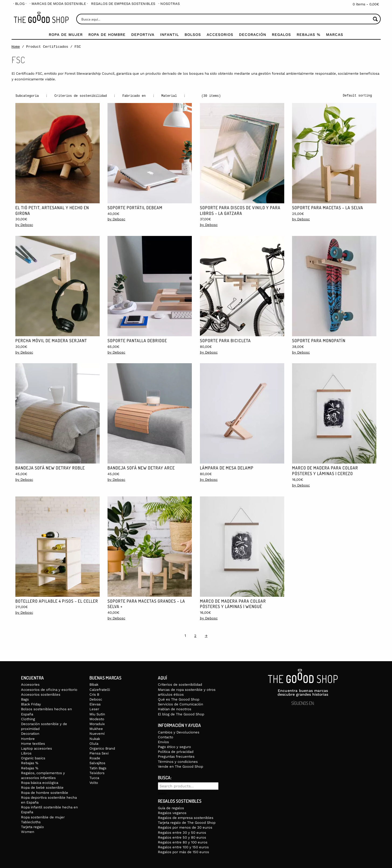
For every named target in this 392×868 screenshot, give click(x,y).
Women (28, 831)
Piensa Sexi (99, 753)
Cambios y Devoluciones (179, 732)
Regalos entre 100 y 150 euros (183, 847)
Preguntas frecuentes (176, 756)
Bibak (94, 684)
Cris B (94, 694)
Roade (95, 758)
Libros (26, 753)
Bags (25, 699)
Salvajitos (97, 763)
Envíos (163, 742)
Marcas (335, 35)
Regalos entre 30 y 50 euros (182, 832)
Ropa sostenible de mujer (43, 817)
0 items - (366, 4)
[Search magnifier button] (375, 19)
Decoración (253, 35)
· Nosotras (169, 4)
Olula (94, 743)
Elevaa (95, 704)
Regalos (281, 35)
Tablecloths (31, 822)
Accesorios (220, 35)
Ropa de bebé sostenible (42, 787)
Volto (94, 782)
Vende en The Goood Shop (181, 766)
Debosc (96, 699)
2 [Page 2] (195, 635)
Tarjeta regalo (32, 827)
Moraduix (97, 724)
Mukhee (96, 728)
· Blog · (20, 4)
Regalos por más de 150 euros (183, 852)
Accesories (30, 684)
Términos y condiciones (178, 761)
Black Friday (31, 704)
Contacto (166, 737)
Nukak (95, 738)
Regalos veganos (172, 813)
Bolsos (193, 35)
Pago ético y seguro (174, 747)
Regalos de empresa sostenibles (123, 4)
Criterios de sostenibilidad (180, 684)
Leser (94, 709)
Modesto (97, 719)
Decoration (30, 733)
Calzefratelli (100, 689)
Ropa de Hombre (107, 35)
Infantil (169, 35)
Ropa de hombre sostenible (45, 792)
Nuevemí (97, 733)
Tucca (94, 778)
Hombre (28, 738)
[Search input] (226, 19)
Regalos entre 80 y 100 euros (183, 842)
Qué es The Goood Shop (179, 699)
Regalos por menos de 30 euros (185, 827)
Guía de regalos (171, 808)
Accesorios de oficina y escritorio (49, 689)
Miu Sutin (97, 714)
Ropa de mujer (66, 35)
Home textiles (33, 743)
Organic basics (33, 758)
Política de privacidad (176, 751)
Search (162, 794)
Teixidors (97, 773)
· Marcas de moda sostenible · (59, 4)
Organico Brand (102, 748)
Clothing (28, 719)
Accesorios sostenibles (41, 694)
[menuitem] (20, 4)
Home (16, 47)
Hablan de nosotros (175, 709)
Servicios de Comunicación (181, 704)
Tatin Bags (98, 768)
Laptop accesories (37, 748)
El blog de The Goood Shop (181, 714)
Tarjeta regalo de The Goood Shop (187, 822)
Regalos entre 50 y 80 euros (182, 837)
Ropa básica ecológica (40, 782)
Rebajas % (308, 35)
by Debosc (24, 224)
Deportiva (143, 35)
